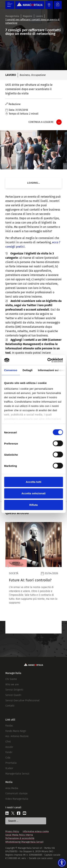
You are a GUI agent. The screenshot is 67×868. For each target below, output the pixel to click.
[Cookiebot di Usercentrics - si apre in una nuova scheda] (48, 360)
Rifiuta (33, 505)
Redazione (15, 104)
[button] (8, 566)
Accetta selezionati (33, 493)
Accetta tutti (33, 482)
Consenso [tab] (11, 370)
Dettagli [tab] (28, 370)
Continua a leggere (41, 122)
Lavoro (39, 16)
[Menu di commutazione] (10, 5)
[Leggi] (33, 578)
